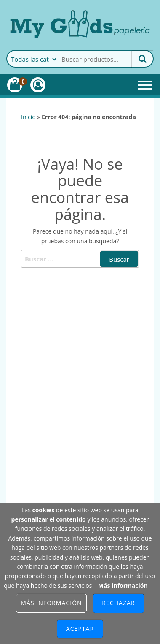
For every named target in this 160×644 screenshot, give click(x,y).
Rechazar (118, 603)
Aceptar (80, 629)
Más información (123, 586)
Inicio (28, 117)
